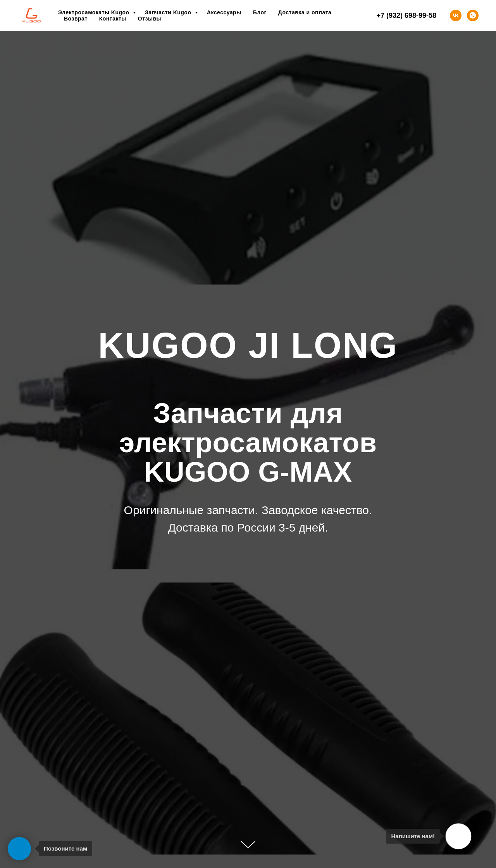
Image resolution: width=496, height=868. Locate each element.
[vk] (456, 15)
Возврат (76, 19)
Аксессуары (224, 12)
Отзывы (150, 19)
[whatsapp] (473, 15)
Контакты (113, 19)
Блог (260, 12)
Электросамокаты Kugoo (95, 12)
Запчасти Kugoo (169, 12)
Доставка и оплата (305, 12)
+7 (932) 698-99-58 (406, 15)
